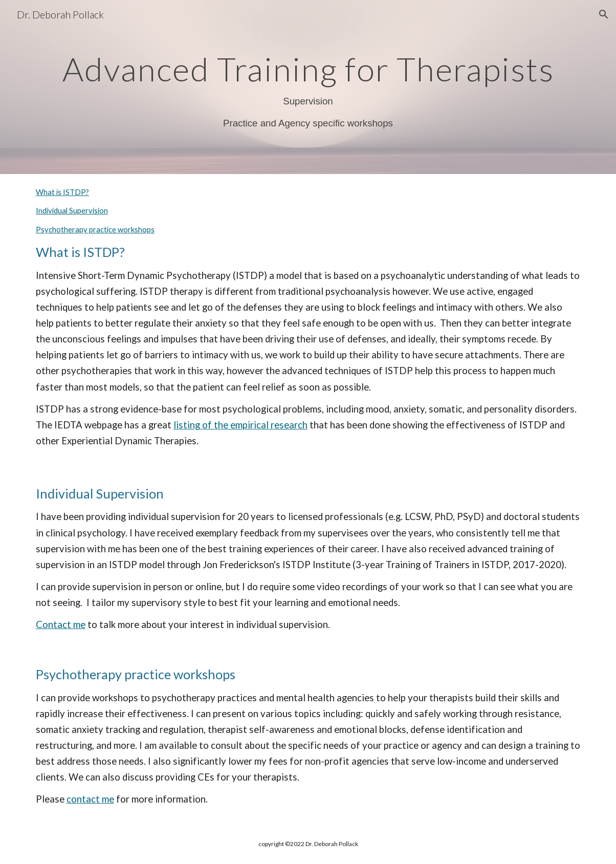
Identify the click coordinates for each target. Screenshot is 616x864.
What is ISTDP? (62, 192)
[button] (604, 14)
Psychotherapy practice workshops (95, 230)
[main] (308, 87)
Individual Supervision (72, 211)
